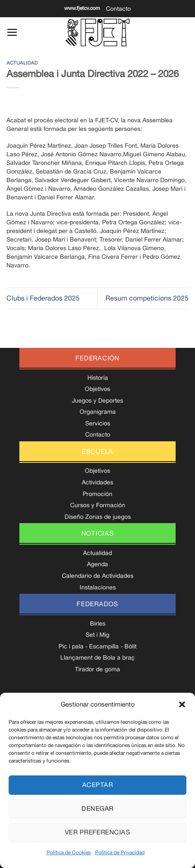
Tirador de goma (97, 669)
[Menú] (12, 32)
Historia (98, 378)
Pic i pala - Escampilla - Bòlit (97, 646)
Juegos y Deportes (97, 400)
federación (97, 358)
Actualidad (22, 63)
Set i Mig (97, 635)
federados (97, 604)
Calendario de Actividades (98, 576)
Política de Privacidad (120, 852)
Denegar (97, 808)
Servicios (98, 423)
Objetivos (97, 389)
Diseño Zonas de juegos (98, 517)
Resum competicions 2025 (147, 298)
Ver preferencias (97, 832)
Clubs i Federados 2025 (43, 298)
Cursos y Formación (98, 505)
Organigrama (98, 412)
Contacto (118, 9)
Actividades (97, 482)
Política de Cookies (69, 852)
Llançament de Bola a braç (97, 657)
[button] (182, 704)
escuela (97, 451)
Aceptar (97, 785)
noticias (98, 533)
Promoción (97, 494)
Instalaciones (98, 587)
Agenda (97, 564)
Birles (98, 623)
